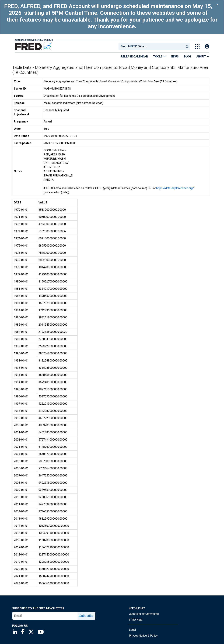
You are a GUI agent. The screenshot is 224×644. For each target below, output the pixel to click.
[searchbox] (152, 46)
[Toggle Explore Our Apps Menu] (197, 47)
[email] (45, 616)
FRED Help (136, 620)
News (175, 57)
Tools (159, 57)
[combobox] (151, 46)
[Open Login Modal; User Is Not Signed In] (207, 47)
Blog (188, 57)
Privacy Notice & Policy (143, 636)
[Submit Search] (187, 46)
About (203, 57)
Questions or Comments (144, 614)
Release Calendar (134, 57)
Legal (132, 630)
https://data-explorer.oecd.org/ (175, 188)
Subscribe (86, 616)
